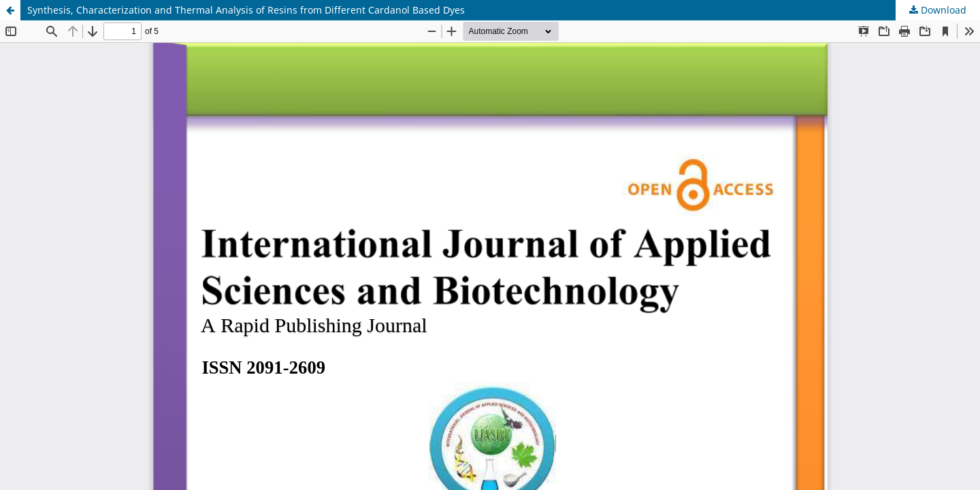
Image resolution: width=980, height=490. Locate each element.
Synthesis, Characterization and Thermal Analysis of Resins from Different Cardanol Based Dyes (246, 10)
